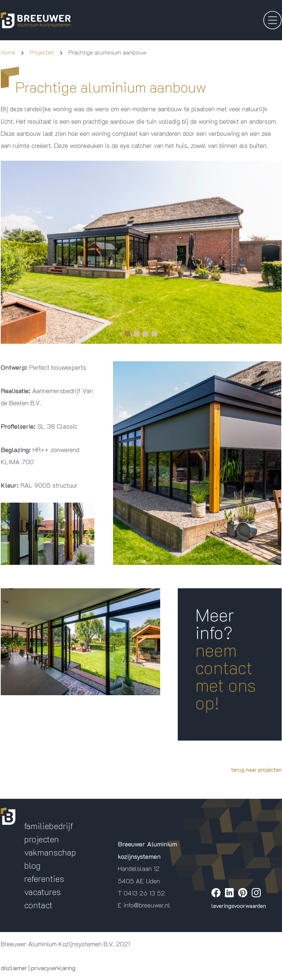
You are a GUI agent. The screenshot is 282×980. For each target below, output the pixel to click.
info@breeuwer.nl (147, 905)
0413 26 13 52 (144, 893)
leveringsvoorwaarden (239, 906)
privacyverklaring (53, 968)
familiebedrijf (49, 826)
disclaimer (14, 968)
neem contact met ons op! (226, 676)
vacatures (42, 892)
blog (32, 865)
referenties (44, 878)
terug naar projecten (256, 769)
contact (38, 905)
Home (8, 52)
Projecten (42, 52)
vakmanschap (50, 852)
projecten (42, 839)
